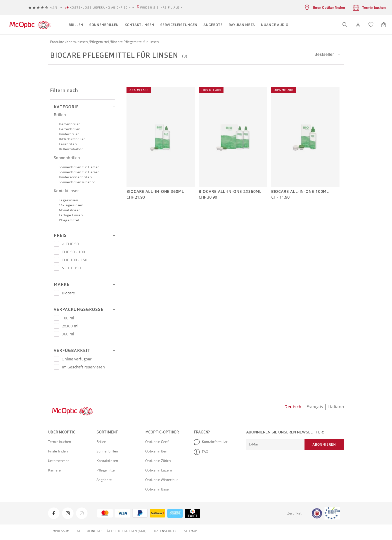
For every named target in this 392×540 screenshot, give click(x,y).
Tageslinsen (68, 200)
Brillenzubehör (71, 149)
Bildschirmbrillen (72, 139)
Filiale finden (58, 451)
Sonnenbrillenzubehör (77, 182)
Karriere (54, 470)
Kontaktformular (211, 442)
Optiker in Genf (157, 442)
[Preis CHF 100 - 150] (56, 260)
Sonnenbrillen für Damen (79, 167)
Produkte (57, 42)
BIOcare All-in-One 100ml (300, 192)
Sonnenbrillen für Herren (79, 172)
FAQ (201, 452)
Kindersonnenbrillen (75, 177)
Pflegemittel (100, 42)
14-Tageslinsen (71, 205)
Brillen (60, 115)
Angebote (104, 480)
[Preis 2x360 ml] (56, 326)
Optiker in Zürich (158, 461)
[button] (358, 25)
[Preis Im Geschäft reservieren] (56, 367)
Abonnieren (324, 444)
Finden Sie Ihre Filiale (160, 8)
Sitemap (191, 531)
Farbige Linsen (71, 215)
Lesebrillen (68, 144)
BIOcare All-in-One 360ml (155, 192)
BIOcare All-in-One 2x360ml (230, 192)
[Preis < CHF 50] (56, 244)
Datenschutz (165, 531)
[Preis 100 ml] (56, 318)
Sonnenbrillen (67, 158)
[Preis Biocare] (56, 293)
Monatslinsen (70, 210)
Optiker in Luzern (159, 470)
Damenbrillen (70, 124)
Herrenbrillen (70, 129)
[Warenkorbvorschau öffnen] (384, 25)
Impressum (61, 531)
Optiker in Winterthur (161, 480)
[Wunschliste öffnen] (371, 25)
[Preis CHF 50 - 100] (56, 252)
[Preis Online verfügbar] (56, 359)
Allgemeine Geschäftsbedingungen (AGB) (112, 531)
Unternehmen (59, 461)
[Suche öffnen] (345, 25)
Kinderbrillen (69, 134)
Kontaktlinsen (77, 42)
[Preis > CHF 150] (56, 268)
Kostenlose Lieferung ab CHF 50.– (100, 8)
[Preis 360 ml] (56, 334)
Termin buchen (59, 442)
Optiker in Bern (157, 451)
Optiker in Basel (157, 489)
